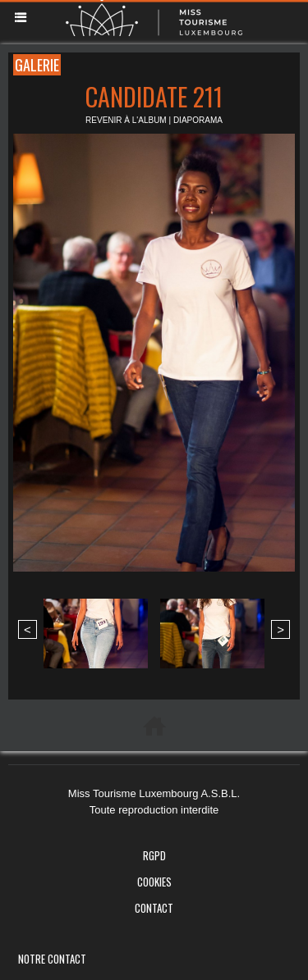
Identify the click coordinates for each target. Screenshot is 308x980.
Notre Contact (52, 959)
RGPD (154, 855)
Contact (154, 908)
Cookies (154, 882)
